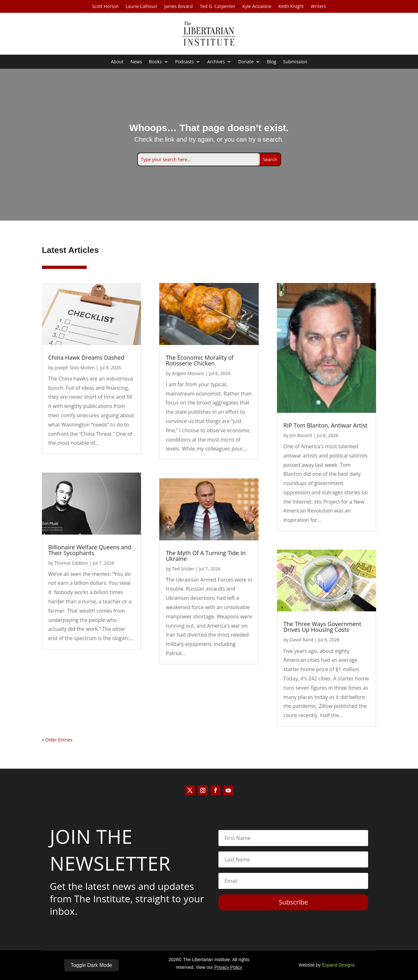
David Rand (301, 640)
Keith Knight (291, 7)
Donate (246, 62)
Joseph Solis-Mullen (75, 368)
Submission (295, 62)
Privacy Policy (228, 967)
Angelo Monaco (188, 373)
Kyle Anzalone (257, 7)
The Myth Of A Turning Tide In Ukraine (206, 556)
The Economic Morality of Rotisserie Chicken (200, 360)
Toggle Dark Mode (91, 965)
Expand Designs (338, 965)
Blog (272, 62)
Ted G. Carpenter (218, 7)
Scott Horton (105, 7)
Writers (318, 7)
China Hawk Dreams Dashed (86, 357)
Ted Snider (183, 569)
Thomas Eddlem (71, 563)
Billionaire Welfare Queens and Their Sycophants (90, 550)
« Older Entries (57, 740)
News (136, 62)
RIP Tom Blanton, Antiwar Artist (325, 425)
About (117, 62)
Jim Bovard (301, 435)
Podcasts (185, 62)
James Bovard (178, 7)
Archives (216, 62)
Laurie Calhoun (142, 7)
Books (155, 62)
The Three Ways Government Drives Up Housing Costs (322, 627)
